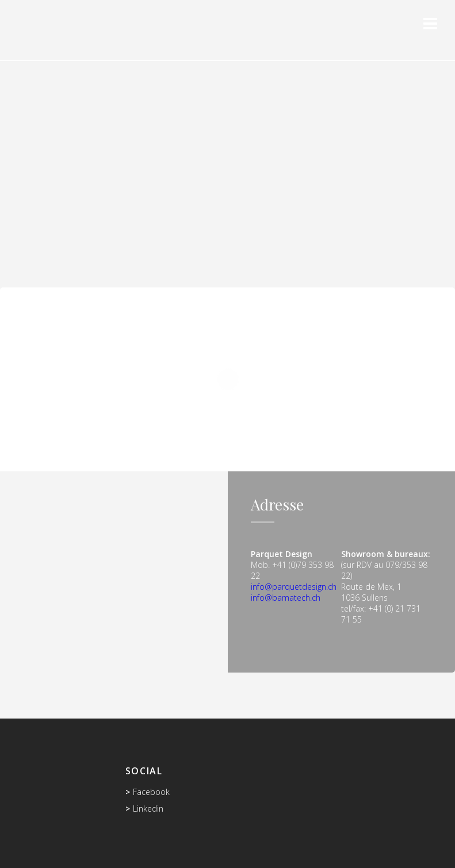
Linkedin (148, 809)
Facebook (151, 792)
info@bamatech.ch (286, 598)
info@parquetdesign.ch (294, 587)
